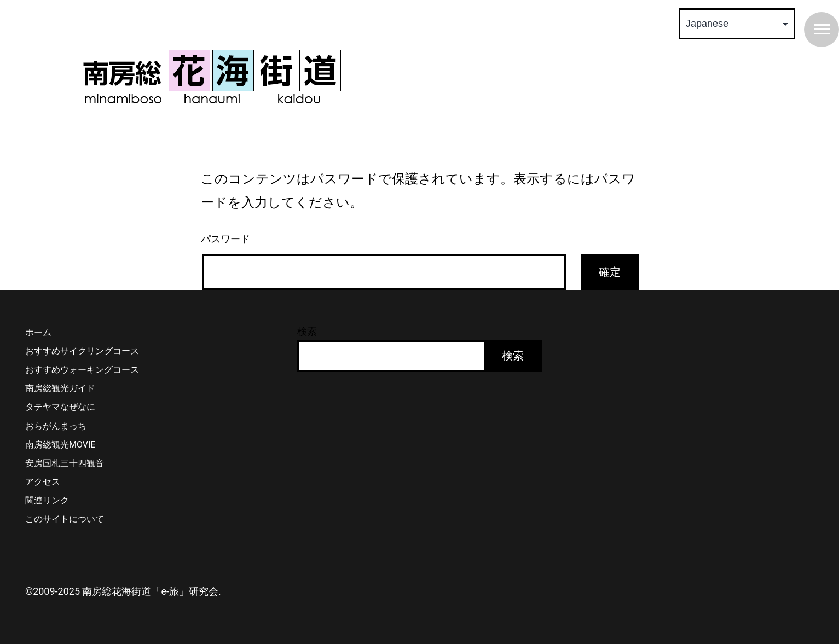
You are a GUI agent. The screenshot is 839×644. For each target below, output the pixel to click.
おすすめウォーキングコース (82, 370)
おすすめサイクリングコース (82, 351)
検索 (307, 331)
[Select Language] (737, 24)
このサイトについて (65, 519)
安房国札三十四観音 (65, 463)
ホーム (38, 332)
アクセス (43, 482)
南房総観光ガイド (60, 388)
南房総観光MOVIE (60, 445)
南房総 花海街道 (212, 77)
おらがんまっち (56, 426)
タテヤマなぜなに (60, 407)
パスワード (225, 239)
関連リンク (47, 500)
